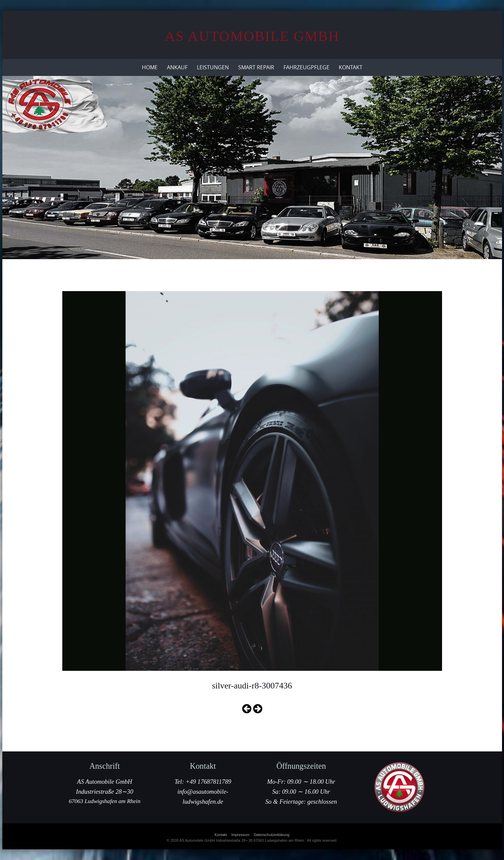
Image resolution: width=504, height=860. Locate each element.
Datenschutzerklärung (272, 835)
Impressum (240, 835)
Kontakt (351, 67)
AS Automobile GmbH (252, 36)
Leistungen (213, 67)
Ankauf (177, 67)
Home (150, 67)
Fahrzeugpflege (306, 67)
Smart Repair (256, 67)
